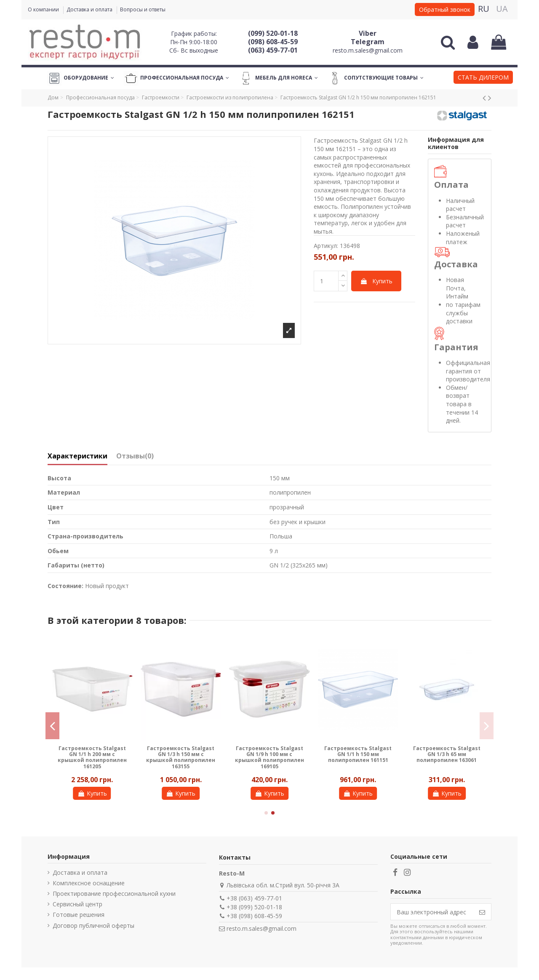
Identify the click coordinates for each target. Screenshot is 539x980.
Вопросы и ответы (143, 9)
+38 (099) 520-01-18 (254, 907)
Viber (368, 33)
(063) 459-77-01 (273, 50)
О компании (44, 9)
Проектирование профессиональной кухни (114, 893)
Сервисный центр (77, 904)
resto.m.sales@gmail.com (368, 50)
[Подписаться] (482, 912)
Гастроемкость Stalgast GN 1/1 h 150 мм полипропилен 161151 (358, 754)
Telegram (368, 42)
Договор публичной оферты (93, 925)
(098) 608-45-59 (273, 42)
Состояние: (65, 586)
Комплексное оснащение (89, 883)
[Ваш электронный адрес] (432, 912)
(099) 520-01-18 (273, 33)
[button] (483, 78)
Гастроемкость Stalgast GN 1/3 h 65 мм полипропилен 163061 (447, 754)
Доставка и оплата (90, 9)
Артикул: (326, 246)
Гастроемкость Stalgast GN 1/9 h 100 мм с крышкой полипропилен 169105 (269, 757)
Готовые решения (79, 915)
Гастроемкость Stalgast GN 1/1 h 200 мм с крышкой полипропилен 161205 (92, 757)
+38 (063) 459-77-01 (254, 898)
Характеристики (77, 456)
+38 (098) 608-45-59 (254, 916)
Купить (376, 281)
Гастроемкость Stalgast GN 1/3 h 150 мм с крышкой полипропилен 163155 (181, 757)
